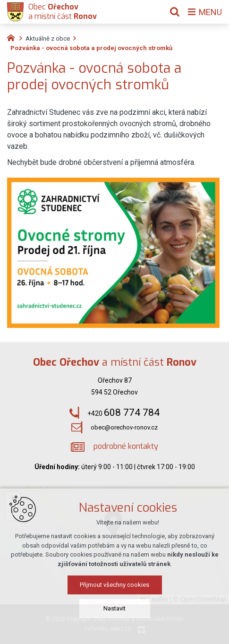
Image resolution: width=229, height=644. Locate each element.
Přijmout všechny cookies (114, 585)
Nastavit (114, 608)
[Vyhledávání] (175, 12)
